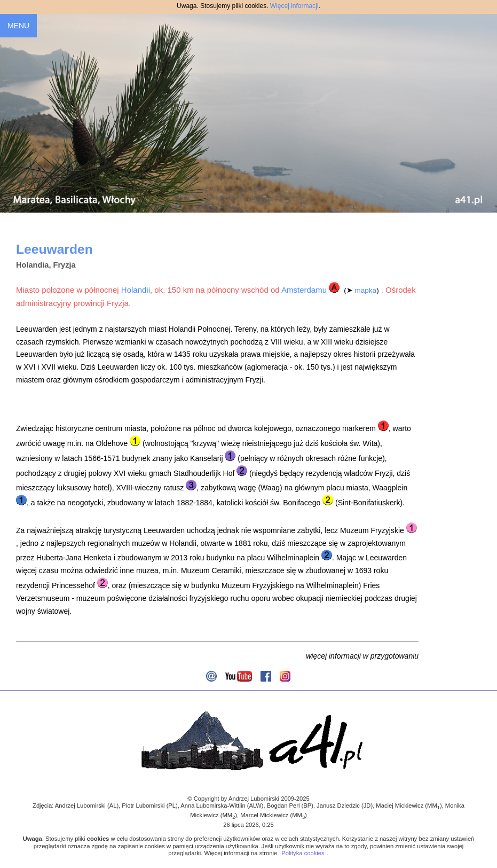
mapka (366, 290)
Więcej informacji (294, 6)
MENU (18, 26)
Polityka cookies (303, 853)
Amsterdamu (304, 290)
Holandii (136, 290)
